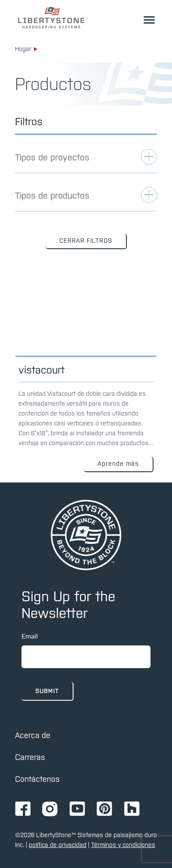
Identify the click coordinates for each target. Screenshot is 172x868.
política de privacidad (58, 845)
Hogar (26, 49)
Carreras (30, 757)
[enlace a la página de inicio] (53, 18)
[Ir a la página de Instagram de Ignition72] (50, 809)
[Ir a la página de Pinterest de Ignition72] (104, 809)
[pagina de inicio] (86, 535)
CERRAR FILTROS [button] (86, 241)
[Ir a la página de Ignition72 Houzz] (132, 809)
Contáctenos (37, 779)
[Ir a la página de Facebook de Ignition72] (23, 809)
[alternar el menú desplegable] (149, 20)
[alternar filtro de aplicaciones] (86, 161)
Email (30, 636)
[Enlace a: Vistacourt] (86, 374)
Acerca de (33, 735)
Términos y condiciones (123, 845)
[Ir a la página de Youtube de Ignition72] (77, 809)
